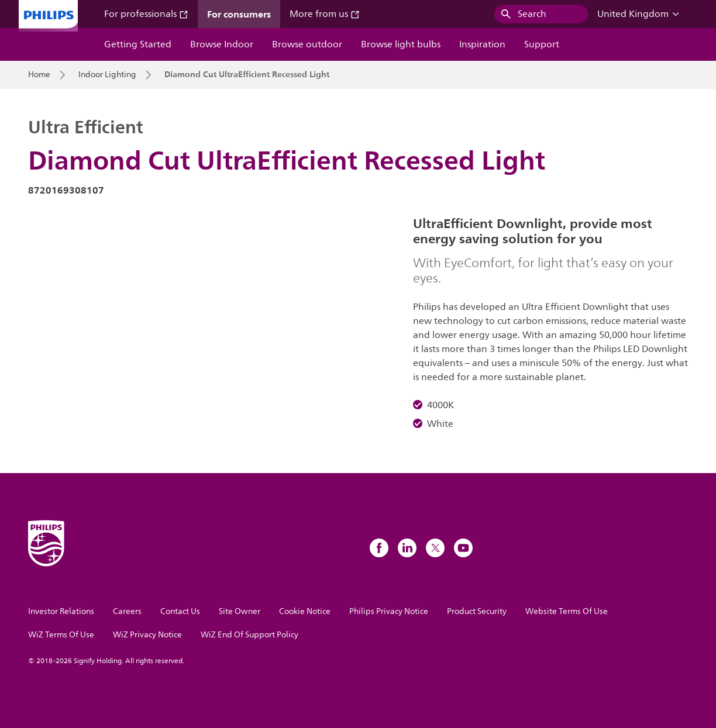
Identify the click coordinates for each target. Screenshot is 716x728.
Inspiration (482, 44)
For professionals (146, 14)
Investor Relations (61, 611)
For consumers (239, 14)
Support (542, 44)
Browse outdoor (307, 44)
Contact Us (180, 611)
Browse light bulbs (401, 44)
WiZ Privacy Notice (147, 635)
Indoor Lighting (107, 75)
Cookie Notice (305, 611)
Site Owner (240, 611)
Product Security (477, 611)
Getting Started (138, 44)
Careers (127, 611)
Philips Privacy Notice (389, 611)
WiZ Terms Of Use (61, 635)
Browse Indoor (222, 44)
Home (39, 75)
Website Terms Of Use (567, 611)
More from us (325, 14)
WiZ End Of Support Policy (249, 635)
